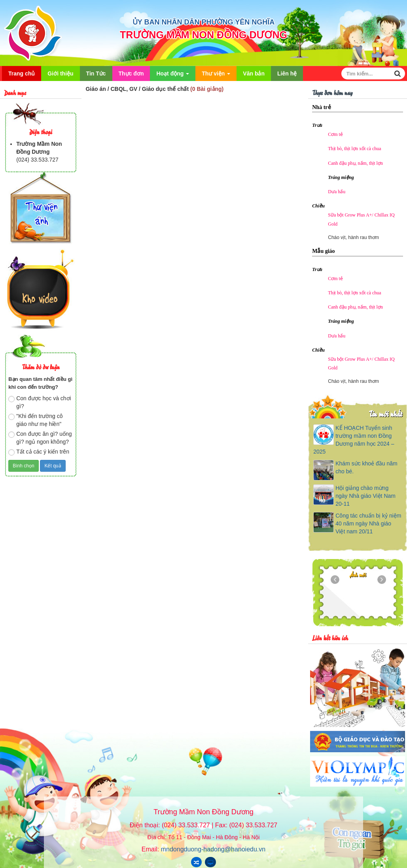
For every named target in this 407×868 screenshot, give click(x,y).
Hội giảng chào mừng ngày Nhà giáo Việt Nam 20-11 (365, 496)
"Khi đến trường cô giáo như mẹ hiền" (35, 420)
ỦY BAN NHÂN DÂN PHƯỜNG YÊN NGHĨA (203, 22)
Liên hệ (287, 73)
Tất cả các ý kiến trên (39, 452)
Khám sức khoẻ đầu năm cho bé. (366, 467)
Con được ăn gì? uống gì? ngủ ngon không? (40, 438)
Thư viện (216, 76)
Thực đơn (131, 73)
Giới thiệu (60, 73)
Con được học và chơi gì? (40, 402)
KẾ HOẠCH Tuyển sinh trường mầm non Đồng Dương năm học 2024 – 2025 (354, 440)
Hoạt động (173, 76)
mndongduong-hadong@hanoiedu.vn (213, 849)
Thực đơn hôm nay (332, 92)
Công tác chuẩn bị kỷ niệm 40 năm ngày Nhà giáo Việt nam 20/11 (368, 523)
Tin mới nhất (385, 413)
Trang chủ (22, 73)
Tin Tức (96, 73)
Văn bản (254, 73)
